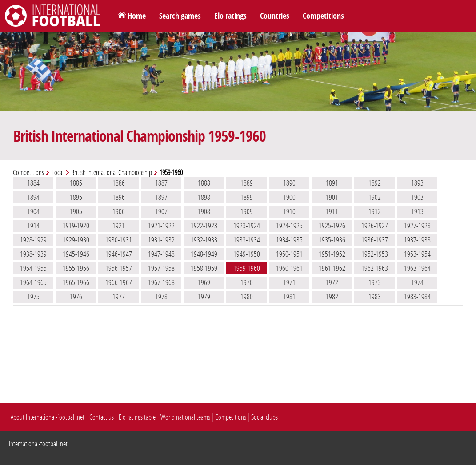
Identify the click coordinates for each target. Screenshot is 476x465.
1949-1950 (247, 254)
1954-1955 (33, 268)
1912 (375, 211)
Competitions (323, 16)
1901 (332, 197)
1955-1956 (76, 268)
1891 (332, 183)
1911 (332, 211)
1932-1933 (204, 240)
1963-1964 (417, 268)
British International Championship (112, 173)
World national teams (185, 417)
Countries (275, 16)
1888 (204, 183)
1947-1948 (161, 254)
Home (137, 16)
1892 (375, 183)
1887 (161, 183)
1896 (119, 197)
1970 (247, 282)
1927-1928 (417, 226)
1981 (289, 297)
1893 (417, 183)
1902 (375, 197)
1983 (375, 297)
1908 (204, 211)
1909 (247, 211)
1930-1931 (119, 240)
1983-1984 (417, 297)
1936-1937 (375, 240)
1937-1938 (417, 240)
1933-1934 (247, 240)
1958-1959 (204, 268)
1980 (247, 297)
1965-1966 (76, 282)
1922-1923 (204, 226)
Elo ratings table (137, 417)
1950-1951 (289, 254)
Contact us (102, 417)
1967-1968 (161, 282)
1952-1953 (375, 254)
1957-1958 (161, 268)
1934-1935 (289, 240)
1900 (289, 197)
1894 (33, 197)
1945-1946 (76, 254)
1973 (375, 282)
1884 (33, 183)
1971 (289, 282)
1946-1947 (119, 254)
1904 (33, 211)
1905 (76, 211)
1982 (332, 297)
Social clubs (264, 417)
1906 (119, 211)
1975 (33, 297)
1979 (204, 297)
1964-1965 (33, 282)
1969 (204, 282)
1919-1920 (76, 226)
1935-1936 (332, 240)
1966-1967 (119, 282)
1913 (417, 211)
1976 (76, 297)
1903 (417, 197)
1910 (289, 211)
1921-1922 (161, 226)
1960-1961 (289, 268)
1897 (161, 197)
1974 (417, 282)
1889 (247, 183)
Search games (180, 16)
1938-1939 (33, 254)
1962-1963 (375, 268)
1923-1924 (247, 226)
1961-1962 (332, 268)
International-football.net (38, 444)
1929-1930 (76, 240)
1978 (161, 297)
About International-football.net (48, 417)
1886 (119, 183)
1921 (119, 226)
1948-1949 (204, 254)
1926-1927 (375, 226)
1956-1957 (119, 268)
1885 (76, 183)
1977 (119, 297)
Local (58, 173)
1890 (289, 183)
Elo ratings (230, 16)
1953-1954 (417, 254)
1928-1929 (33, 240)
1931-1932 (161, 240)
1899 (247, 197)
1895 (76, 197)
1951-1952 (332, 254)
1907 (161, 211)
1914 (33, 226)
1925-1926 (332, 226)
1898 (204, 197)
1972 (332, 282)
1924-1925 (289, 226)
